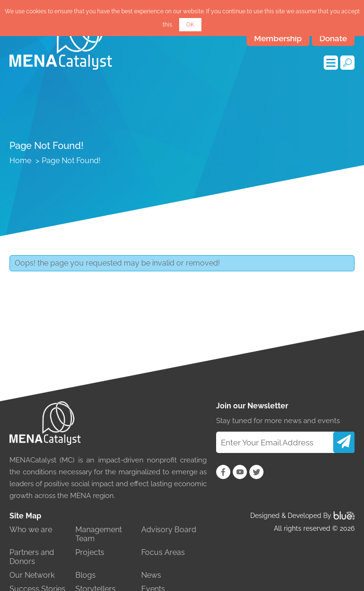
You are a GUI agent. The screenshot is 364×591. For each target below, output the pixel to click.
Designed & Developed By (302, 516)
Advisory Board (169, 530)
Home (20, 161)
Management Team (99, 534)
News (151, 575)
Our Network (32, 575)
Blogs (86, 575)
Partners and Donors (32, 557)
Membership (278, 38)
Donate (333, 38)
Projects (90, 552)
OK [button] (190, 25)
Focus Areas (163, 552)
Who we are (31, 530)
